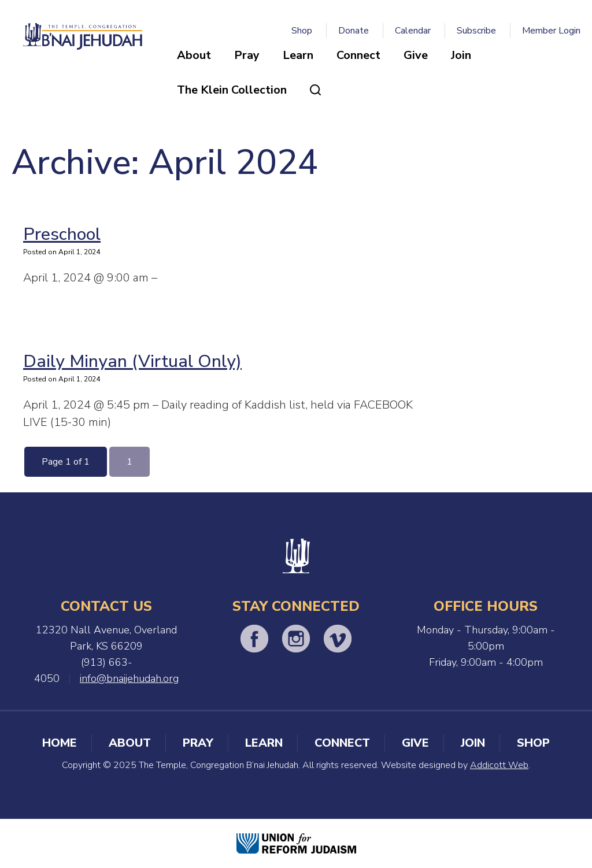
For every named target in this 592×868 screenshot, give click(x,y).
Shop (302, 31)
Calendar (413, 31)
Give (416, 55)
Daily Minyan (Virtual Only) (132, 361)
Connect (358, 55)
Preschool (62, 234)
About (194, 55)
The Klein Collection (232, 90)
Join (461, 55)
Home (60, 743)
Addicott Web (499, 765)
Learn (298, 55)
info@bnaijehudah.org (129, 678)
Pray (247, 55)
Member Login (551, 31)
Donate (354, 31)
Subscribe (476, 31)
